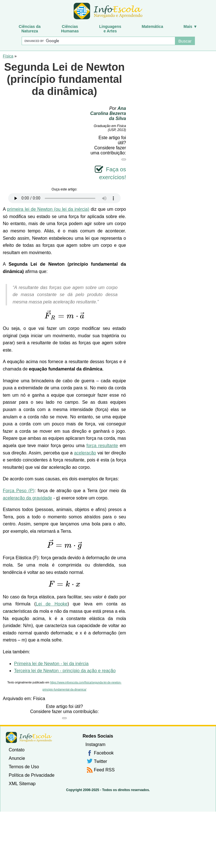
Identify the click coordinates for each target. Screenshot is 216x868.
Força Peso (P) (19, 491)
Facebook (104, 753)
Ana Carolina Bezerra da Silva (108, 113)
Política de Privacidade (32, 775)
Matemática (152, 26)
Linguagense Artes (110, 29)
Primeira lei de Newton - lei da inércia (51, 664)
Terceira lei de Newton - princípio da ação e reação (65, 671)
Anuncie (17, 758)
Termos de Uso (24, 767)
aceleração (85, 453)
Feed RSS (104, 770)
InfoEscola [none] (29, 737)
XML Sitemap (22, 784)
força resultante (102, 446)
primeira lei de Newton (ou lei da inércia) (48, 209)
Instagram (95, 744)
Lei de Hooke (52, 604)
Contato (17, 750)
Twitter (101, 761)
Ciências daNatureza (30, 29)
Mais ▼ (191, 26)
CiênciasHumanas (70, 29)
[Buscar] (98, 41)
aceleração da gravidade (27, 498)
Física (8, 56)
